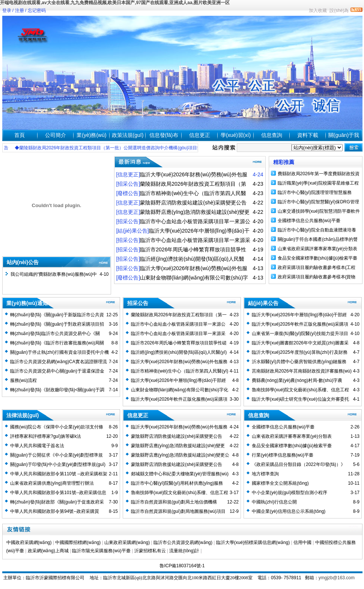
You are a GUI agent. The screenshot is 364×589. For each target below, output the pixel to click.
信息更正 (200, 135)
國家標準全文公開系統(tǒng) (280, 483)
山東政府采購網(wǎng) (127, 542)
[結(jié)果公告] (133, 231)
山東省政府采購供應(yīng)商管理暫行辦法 (52, 483)
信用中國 (302, 542)
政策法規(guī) (128, 135)
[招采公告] (128, 184)
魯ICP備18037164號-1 (182, 566)
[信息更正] (128, 174)
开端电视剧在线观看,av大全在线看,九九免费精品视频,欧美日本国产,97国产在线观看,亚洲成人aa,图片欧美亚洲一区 (115, 3)
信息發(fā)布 (164, 135)
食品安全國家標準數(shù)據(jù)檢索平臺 (318, 258)
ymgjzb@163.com (337, 578)
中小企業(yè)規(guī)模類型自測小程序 (290, 493)
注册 (20, 11)
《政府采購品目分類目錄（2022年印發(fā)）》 (299, 464)
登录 (7, 11)
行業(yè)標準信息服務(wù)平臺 (283, 455)
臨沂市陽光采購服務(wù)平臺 (101, 551)
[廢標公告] (128, 193)
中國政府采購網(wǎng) (29, 542)
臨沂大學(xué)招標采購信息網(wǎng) (253, 542)
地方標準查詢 (265, 474)
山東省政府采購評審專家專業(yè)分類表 (318, 249)
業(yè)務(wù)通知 (27, 303)
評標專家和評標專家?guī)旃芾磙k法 (46, 436)
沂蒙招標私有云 (150, 551)
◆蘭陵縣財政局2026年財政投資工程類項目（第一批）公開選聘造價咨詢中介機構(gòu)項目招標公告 (120, 148)
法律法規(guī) (23, 415)
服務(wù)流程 (23, 380)
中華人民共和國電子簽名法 (37, 446)
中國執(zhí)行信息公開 (274, 502)
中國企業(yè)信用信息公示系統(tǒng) (289, 511)
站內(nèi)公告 (23, 262)
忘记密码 (37, 11)
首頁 (20, 135)
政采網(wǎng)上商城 (48, 551)
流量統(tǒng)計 (184, 551)
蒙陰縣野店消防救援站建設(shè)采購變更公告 (177, 464)
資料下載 (308, 135)
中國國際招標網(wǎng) (78, 542)
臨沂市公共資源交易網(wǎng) (183, 542)
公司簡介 (56, 135)
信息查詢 (272, 135)
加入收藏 (318, 11)
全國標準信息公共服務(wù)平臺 (309, 221)
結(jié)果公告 (263, 303)
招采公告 (138, 303)
